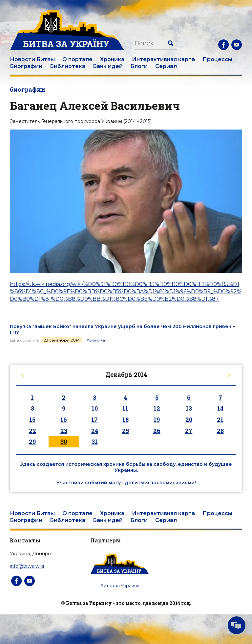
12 (157, 408)
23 (64, 431)
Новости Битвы (32, 59)
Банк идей (108, 66)
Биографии (26, 66)
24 (95, 431)
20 (189, 419)
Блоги (139, 66)
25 (126, 431)
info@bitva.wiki (27, 566)
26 (157, 431)
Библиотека (68, 66)
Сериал (166, 66)
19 (157, 419)
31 (95, 441)
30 (64, 441)
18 (126, 419)
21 (220, 419)
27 (189, 431)
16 (64, 419)
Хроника (112, 59)
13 (189, 408)
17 (94, 419)
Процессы (217, 59)
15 (32, 419)
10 (95, 408)
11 (125, 408)
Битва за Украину (120, 585)
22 (32, 431)
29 (32, 441)
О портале (77, 59)
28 (220, 431)
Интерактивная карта (163, 59)
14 (220, 408)
